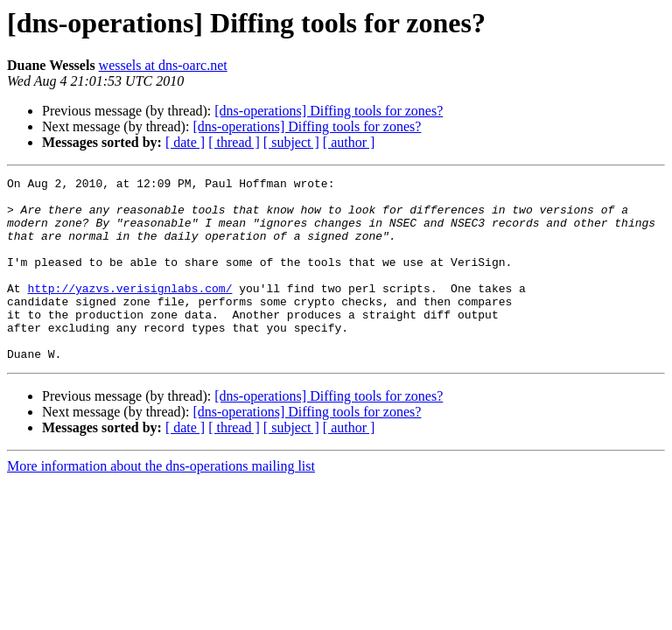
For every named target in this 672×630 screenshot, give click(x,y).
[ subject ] (291, 142)
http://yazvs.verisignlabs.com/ (129, 311)
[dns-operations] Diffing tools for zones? (329, 111)
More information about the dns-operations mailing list (161, 503)
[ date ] (185, 142)
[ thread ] (234, 142)
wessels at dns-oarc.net (163, 65)
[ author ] (349, 142)
